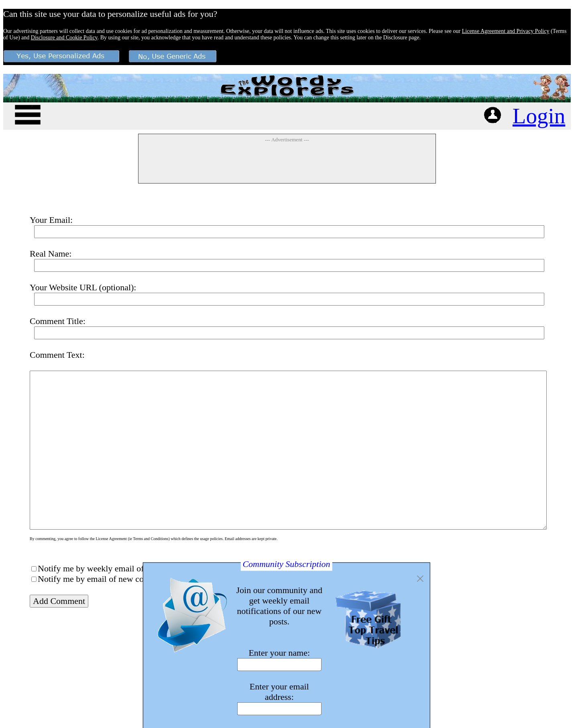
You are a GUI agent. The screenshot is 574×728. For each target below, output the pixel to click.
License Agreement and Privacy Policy (506, 31)
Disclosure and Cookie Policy (64, 38)
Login (539, 116)
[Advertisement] (287, 163)
